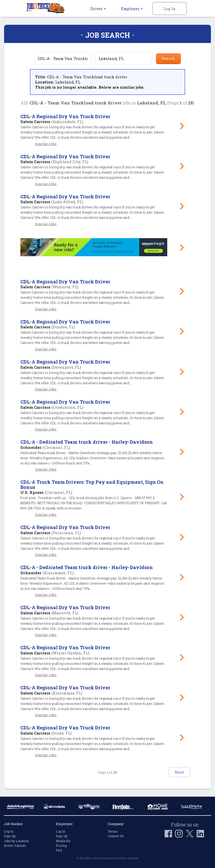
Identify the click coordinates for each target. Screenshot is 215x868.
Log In (170, 9)
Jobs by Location (16, 841)
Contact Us (116, 836)
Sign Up (10, 836)
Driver (98, 9)
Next (174, 772)
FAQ (59, 850)
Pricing (61, 846)
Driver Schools (15, 846)
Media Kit (63, 841)
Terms (113, 831)
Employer (132, 9)
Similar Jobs (46, 144)
